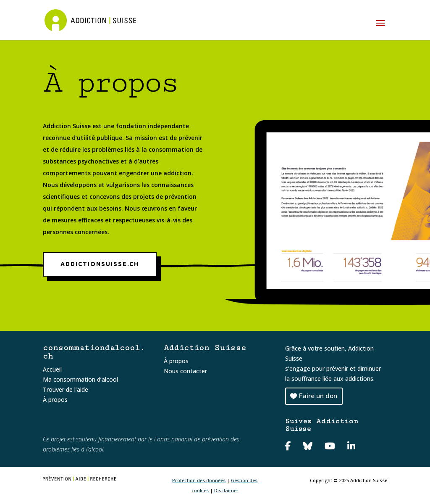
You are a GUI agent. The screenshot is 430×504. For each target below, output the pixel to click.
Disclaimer (226, 490)
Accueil (52, 369)
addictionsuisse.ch (100, 264)
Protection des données (199, 480)
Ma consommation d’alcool (80, 379)
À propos (55, 400)
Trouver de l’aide (66, 389)
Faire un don (318, 396)
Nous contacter (185, 371)
